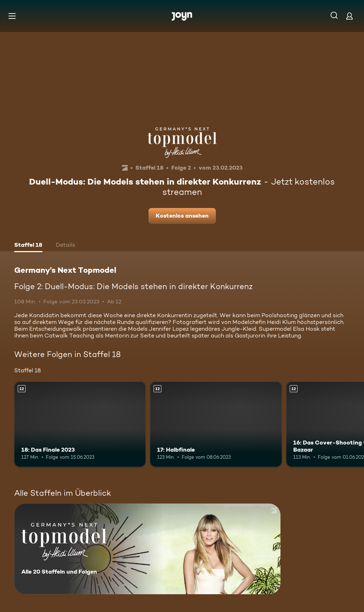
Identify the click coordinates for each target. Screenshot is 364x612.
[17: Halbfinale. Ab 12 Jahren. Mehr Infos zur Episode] (216, 424)
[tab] (28, 246)
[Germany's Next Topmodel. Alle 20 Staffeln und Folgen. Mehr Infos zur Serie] (147, 549)
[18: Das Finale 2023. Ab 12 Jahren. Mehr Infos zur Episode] (80, 424)
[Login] (349, 16)
